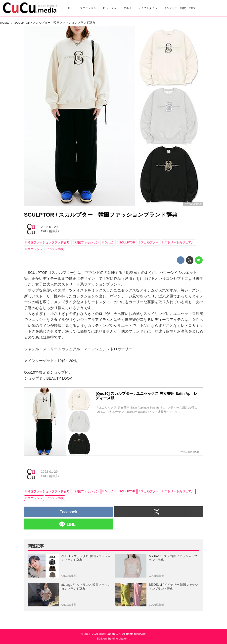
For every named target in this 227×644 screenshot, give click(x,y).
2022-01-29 (49, 227)
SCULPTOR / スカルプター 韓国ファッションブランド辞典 (101, 215)
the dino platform (118, 639)
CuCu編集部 (50, 231)
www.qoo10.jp (193, 204)
